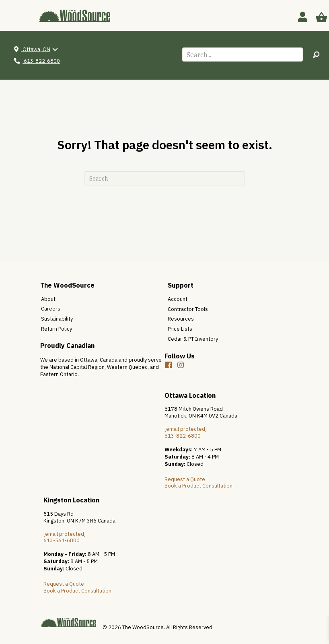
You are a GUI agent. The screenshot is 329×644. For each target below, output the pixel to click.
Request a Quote (185, 479)
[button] (316, 55)
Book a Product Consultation (198, 486)
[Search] (164, 178)
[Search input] (243, 55)
